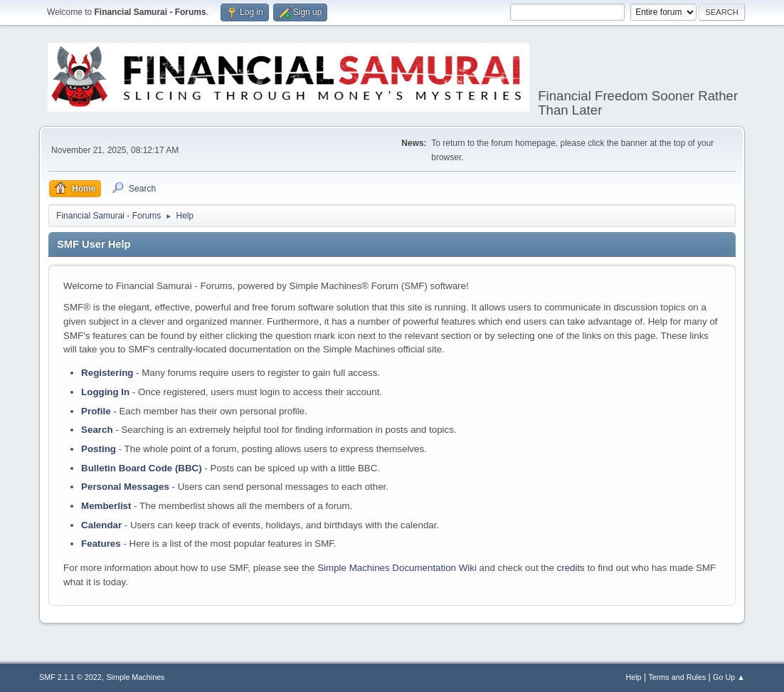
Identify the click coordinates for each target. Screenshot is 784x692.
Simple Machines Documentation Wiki (397, 568)
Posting (99, 449)
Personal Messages (125, 487)
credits (571, 568)
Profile (96, 411)
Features (101, 544)
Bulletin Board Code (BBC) (142, 468)
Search (97, 430)
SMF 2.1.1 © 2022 (70, 677)
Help (633, 677)
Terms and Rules (677, 677)
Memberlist (106, 506)
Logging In (105, 392)
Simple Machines (135, 677)
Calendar (101, 525)
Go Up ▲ (729, 677)
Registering (107, 373)
